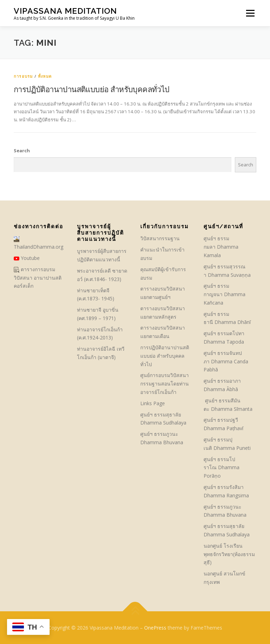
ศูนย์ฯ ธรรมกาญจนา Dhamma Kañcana (224, 294)
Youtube (27, 258)
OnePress (155, 628)
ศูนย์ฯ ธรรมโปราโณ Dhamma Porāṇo (221, 468)
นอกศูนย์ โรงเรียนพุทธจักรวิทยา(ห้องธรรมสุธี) (229, 554)
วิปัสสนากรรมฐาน (160, 238)
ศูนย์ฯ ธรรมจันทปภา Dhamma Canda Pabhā (226, 361)
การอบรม (23, 76)
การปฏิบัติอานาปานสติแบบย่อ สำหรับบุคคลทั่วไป (92, 89)
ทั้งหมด (45, 76)
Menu (250, 13)
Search (22, 151)
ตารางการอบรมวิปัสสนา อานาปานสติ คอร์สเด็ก (38, 278)
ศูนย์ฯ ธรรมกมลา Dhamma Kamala (221, 247)
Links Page (153, 403)
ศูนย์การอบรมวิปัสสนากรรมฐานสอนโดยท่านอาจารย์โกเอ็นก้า (165, 384)
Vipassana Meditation (65, 11)
